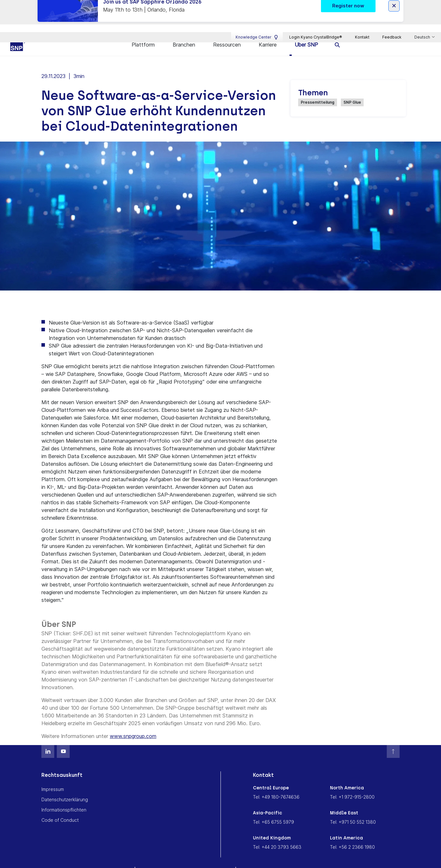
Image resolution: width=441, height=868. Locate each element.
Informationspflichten (64, 797)
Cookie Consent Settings (269, 857)
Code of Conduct (60, 807)
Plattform (143, 31)
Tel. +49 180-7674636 (276, 784)
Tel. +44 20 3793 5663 (277, 834)
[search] (337, 31)
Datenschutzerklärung (65, 786)
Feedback (392, 15)
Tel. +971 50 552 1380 (353, 809)
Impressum (53, 776)
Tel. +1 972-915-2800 (352, 784)
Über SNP (306, 31)
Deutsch (423, 15)
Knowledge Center (257, 15)
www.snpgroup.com (133, 723)
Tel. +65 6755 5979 (273, 809)
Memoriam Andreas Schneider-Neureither (185, 857)
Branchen (184, 31)
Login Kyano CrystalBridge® (316, 15)
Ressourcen (227, 31)
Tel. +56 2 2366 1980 (352, 834)
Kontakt (362, 15)
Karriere (268, 31)
